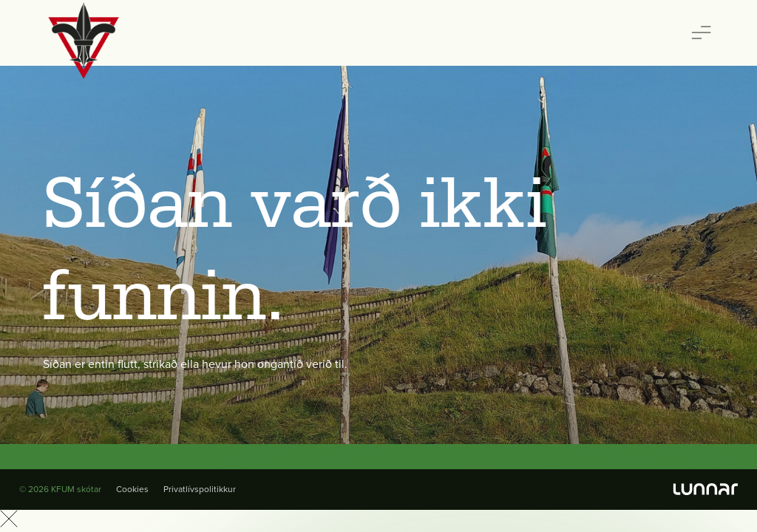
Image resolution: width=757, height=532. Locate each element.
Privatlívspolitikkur (200, 489)
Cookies (132, 489)
